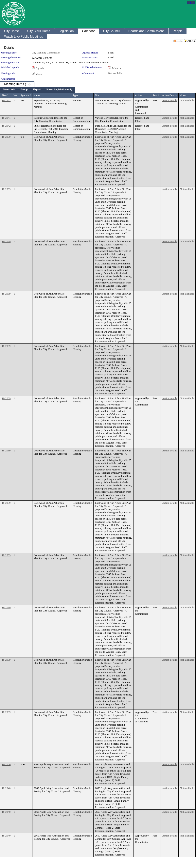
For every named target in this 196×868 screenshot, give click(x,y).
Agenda (40, 68)
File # (5, 95)
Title (97, 95)
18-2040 (6, 764)
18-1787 (6, 100)
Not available (115, 73)
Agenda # (26, 95)
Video (39, 74)
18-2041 (6, 118)
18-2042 (6, 126)
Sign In (191, 2)
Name (37, 95)
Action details (169, 100)
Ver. (16, 95)
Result (156, 95)
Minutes (116, 68)
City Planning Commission (46, 53)
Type (75, 95)
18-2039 (6, 137)
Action (138, 95)
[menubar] (37, 90)
